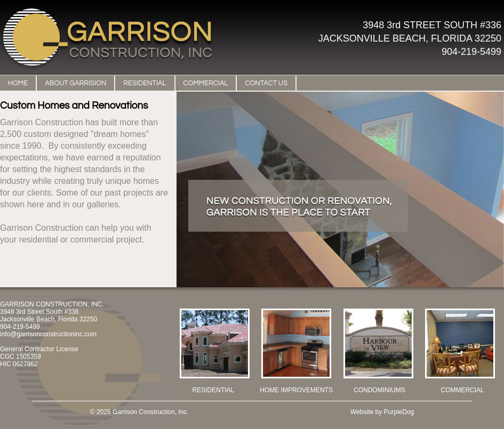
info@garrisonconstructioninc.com (48, 334)
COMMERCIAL (206, 83)
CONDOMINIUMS (379, 390)
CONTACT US (266, 83)
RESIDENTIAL (145, 83)
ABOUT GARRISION (75, 83)
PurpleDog (399, 412)
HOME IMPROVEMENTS (296, 390)
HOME (18, 83)
